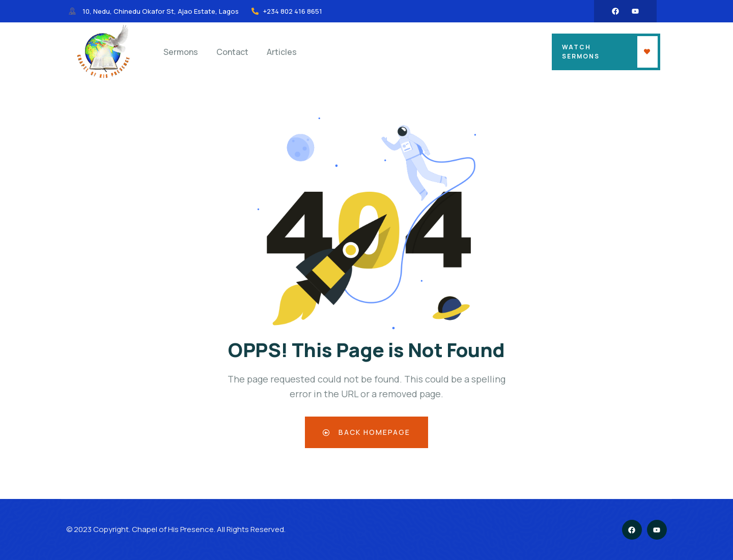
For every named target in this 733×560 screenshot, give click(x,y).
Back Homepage (367, 432)
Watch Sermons (581, 52)
